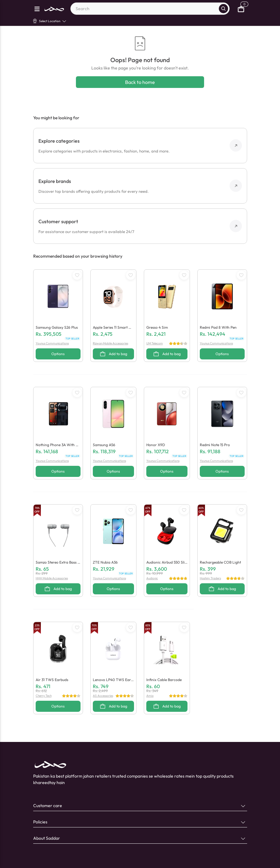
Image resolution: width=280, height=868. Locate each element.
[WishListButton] (77, 275)
